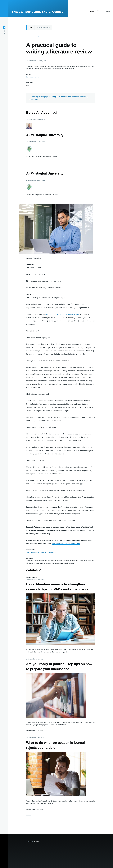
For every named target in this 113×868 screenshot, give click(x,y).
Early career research (33, 77)
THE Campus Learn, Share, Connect (38, 12)
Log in (108, 12)
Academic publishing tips (39, 97)
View (30, 28)
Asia (37, 100)
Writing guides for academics (60, 97)
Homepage (38, 36)
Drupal (36, 841)
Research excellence (80, 97)
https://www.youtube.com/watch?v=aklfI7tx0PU (42, 552)
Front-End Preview (43, 28)
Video (32, 100)
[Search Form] (98, 12)
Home (28, 36)
